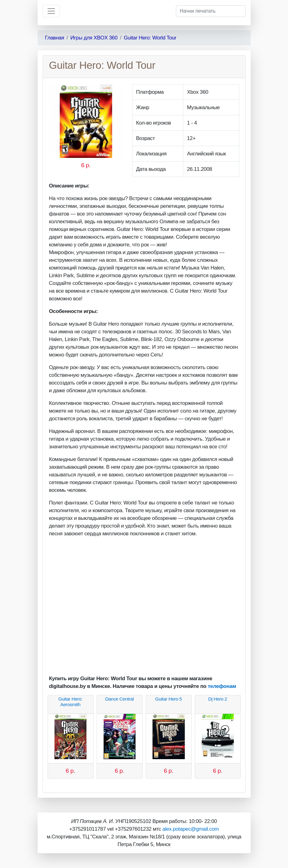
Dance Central (119, 699)
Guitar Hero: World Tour (150, 38)
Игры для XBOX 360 (94, 38)
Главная (55, 38)
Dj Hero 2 (218, 699)
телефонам (222, 686)
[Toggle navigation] (51, 11)
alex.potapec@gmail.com (191, 829)
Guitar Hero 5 (169, 699)
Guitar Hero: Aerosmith (70, 702)
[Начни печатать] (211, 11)
